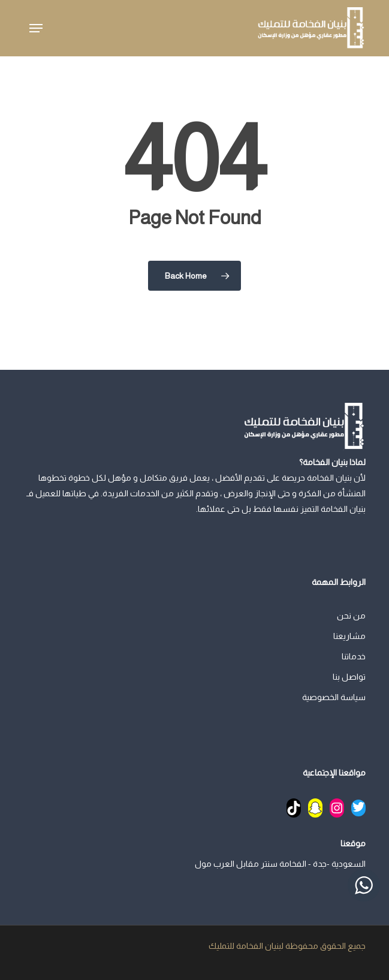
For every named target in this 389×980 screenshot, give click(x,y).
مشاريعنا (349, 636)
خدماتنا (354, 656)
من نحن (351, 616)
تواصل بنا (349, 677)
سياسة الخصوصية (334, 697)
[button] (36, 28)
